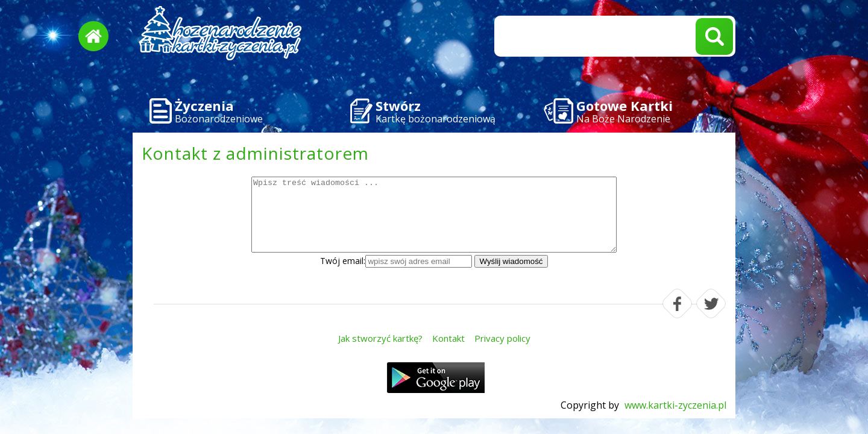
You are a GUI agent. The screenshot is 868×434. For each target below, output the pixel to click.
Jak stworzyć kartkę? (380, 338)
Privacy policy (502, 338)
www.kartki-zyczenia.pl (675, 405)
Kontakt (448, 338)
